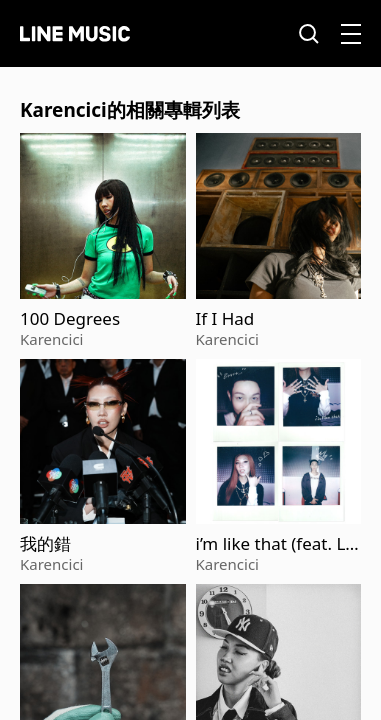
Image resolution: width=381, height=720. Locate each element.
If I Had (225, 319)
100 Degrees (70, 319)
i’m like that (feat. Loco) (276, 544)
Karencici (51, 339)
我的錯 (45, 544)
